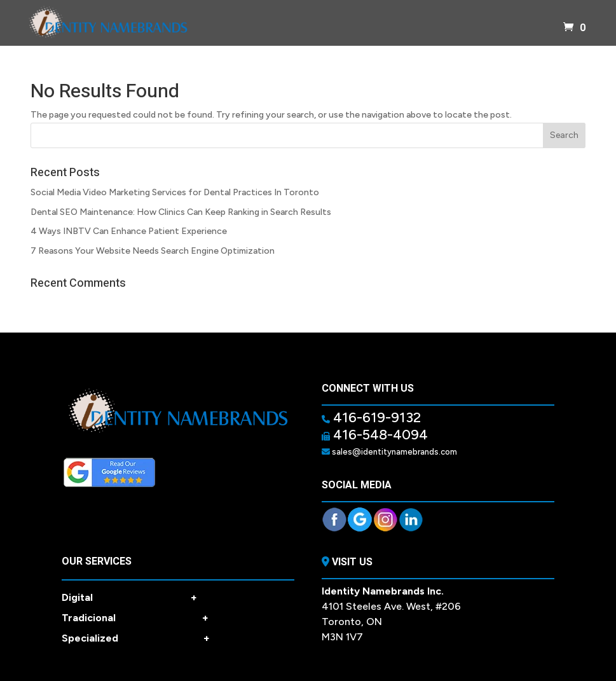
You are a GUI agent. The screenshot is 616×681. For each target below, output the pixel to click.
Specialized (136, 638)
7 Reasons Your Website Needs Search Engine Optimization (153, 251)
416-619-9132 (375, 417)
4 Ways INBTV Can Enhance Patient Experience (129, 231)
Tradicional (135, 618)
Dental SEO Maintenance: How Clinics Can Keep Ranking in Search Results (181, 212)
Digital (129, 598)
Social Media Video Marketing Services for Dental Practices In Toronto (175, 192)
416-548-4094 (379, 435)
